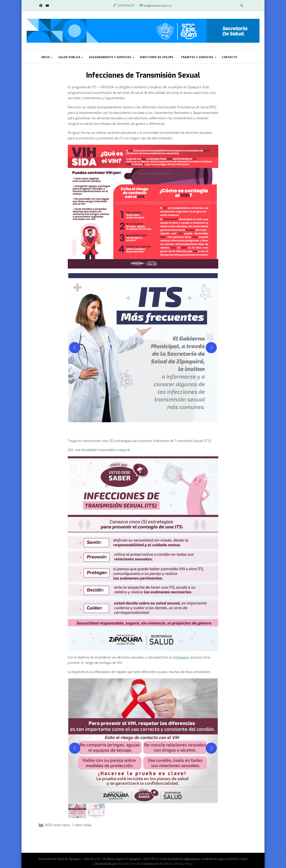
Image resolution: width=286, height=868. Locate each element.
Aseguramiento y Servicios (110, 57)
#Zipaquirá (181, 657)
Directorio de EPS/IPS (157, 57)
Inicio (46, 57)
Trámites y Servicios (197, 57)
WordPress (166, 864)
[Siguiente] (211, 347)
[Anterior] (75, 347)
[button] (143, 348)
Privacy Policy (184, 864)
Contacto (230, 57)
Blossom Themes (129, 864)
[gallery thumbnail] (77, 811)
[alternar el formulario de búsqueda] (242, 6)
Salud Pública (69, 57)
